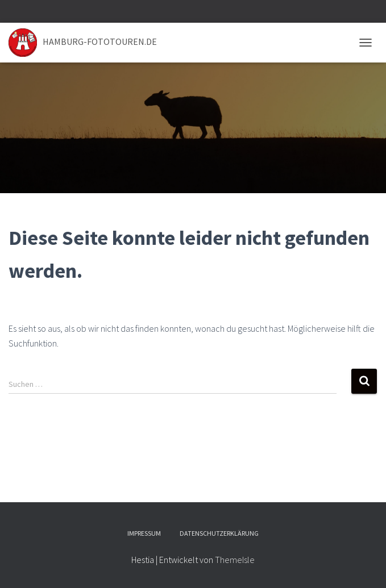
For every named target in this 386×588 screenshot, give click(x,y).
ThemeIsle (235, 560)
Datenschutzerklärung (219, 533)
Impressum (144, 533)
